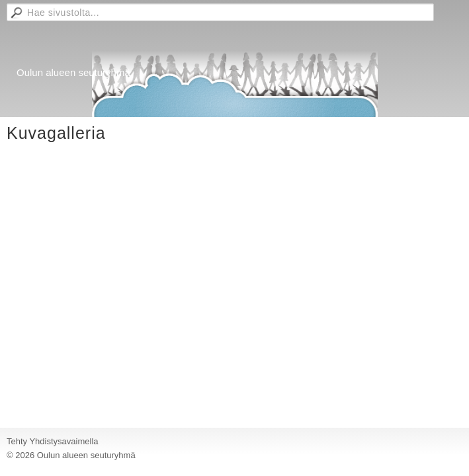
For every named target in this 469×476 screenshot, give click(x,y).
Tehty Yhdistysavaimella (53, 441)
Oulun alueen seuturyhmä (73, 72)
